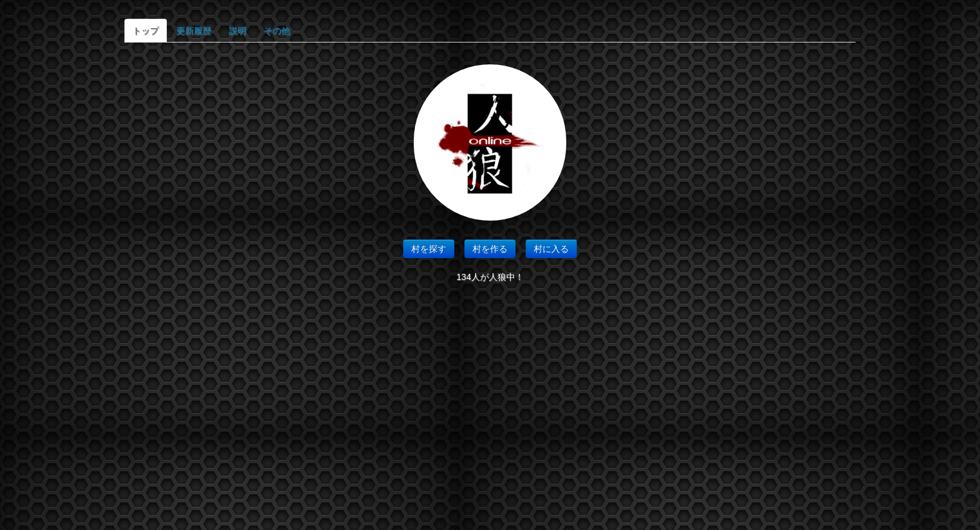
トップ (146, 31)
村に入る (551, 249)
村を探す (429, 249)
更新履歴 (194, 31)
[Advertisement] (490, 411)
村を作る (490, 249)
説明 (237, 31)
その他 (277, 31)
